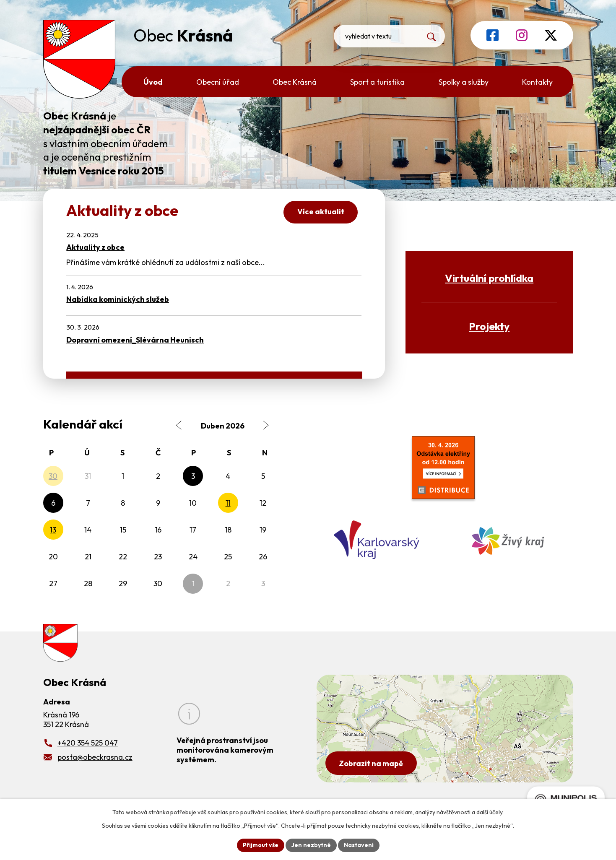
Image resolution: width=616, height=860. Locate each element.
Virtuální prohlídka (489, 278)
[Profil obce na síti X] (551, 35)
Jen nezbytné (311, 845)
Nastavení (359, 845)
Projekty (489, 326)
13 (53, 530)
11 (228, 503)
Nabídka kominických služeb (118, 299)
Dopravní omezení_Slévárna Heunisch (135, 340)
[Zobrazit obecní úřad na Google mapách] (445, 729)
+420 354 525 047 (88, 743)
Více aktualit (321, 212)
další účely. (490, 812)
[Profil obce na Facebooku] (493, 35)
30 (53, 476)
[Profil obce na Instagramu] (522, 35)
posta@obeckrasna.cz (95, 757)
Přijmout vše (261, 845)
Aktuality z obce (95, 247)
